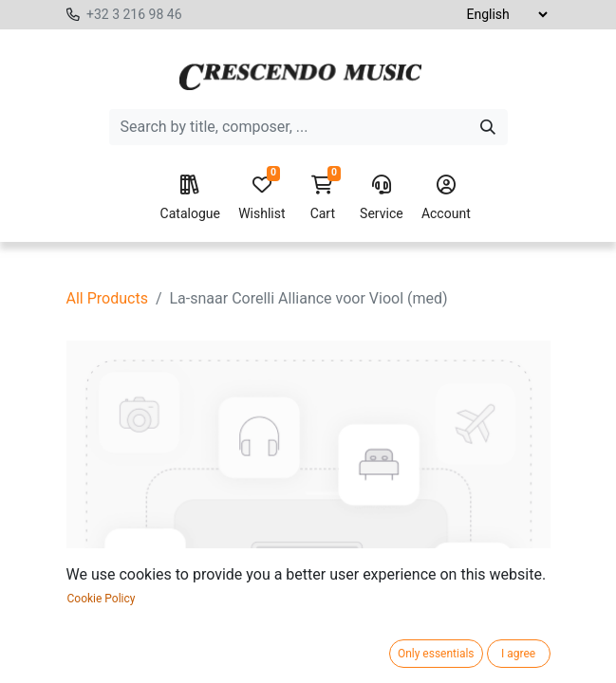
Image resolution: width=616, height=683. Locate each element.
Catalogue (190, 198)
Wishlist (261, 198)
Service (382, 198)
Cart (323, 198)
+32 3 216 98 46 (134, 14)
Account (446, 198)
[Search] (488, 127)
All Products (107, 298)
